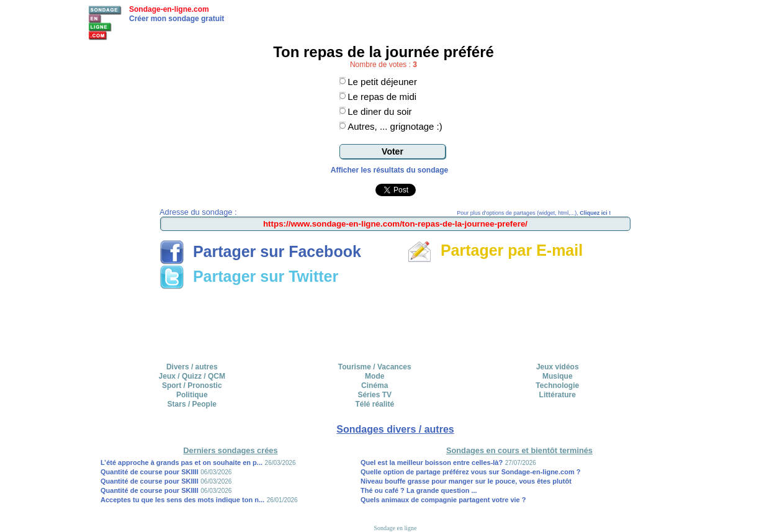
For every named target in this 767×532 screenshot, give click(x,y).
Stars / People (192, 404)
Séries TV (375, 395)
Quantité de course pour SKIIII (150, 472)
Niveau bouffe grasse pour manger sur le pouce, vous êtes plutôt (466, 481)
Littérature (558, 395)
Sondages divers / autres (395, 429)
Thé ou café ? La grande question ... (419, 490)
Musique (558, 376)
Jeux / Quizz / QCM (192, 376)
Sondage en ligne (396, 528)
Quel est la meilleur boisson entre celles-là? (432, 462)
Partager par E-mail (495, 250)
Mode (375, 376)
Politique (192, 395)
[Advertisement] (395, 322)
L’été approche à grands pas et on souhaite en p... (182, 462)
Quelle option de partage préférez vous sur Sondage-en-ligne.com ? (471, 472)
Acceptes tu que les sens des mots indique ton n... (182, 500)
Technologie (557, 385)
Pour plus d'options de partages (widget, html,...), (534, 213)
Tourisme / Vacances (375, 367)
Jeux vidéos (558, 367)
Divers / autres (192, 367)
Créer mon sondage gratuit (177, 19)
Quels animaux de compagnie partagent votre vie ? (443, 500)
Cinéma (375, 385)
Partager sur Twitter (249, 276)
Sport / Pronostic (192, 385)
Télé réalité (375, 404)
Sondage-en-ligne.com (169, 9)
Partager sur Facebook (260, 251)
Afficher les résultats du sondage (389, 170)
